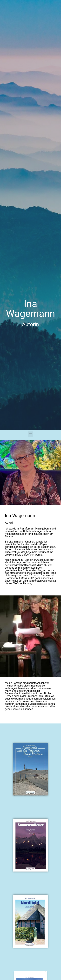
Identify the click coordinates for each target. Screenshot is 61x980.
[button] (30, 434)
